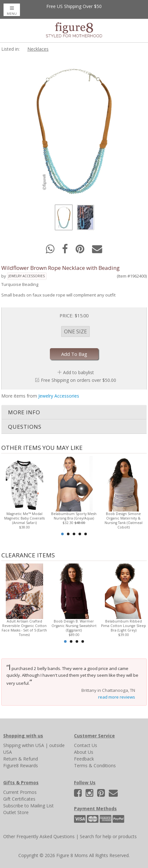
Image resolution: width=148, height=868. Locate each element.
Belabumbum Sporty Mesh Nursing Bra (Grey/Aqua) (74, 516)
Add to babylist (79, 372)
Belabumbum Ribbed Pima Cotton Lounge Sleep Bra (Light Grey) (124, 626)
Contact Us (86, 745)
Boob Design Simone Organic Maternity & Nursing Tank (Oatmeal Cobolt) (124, 520)
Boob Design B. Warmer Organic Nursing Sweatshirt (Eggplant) (74, 626)
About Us (84, 752)
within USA (33, 745)
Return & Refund (21, 759)
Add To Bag (74, 354)
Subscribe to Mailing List (28, 806)
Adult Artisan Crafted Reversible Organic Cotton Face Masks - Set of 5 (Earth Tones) (24, 628)
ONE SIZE (75, 331)
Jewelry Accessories (27, 276)
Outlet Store (16, 812)
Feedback (84, 759)
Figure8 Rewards (21, 765)
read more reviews (117, 697)
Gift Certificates (19, 799)
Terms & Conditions (95, 765)
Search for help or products (108, 836)
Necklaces (38, 49)
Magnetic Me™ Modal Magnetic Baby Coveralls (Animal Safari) (24, 518)
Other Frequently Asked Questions (39, 836)
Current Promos (20, 792)
